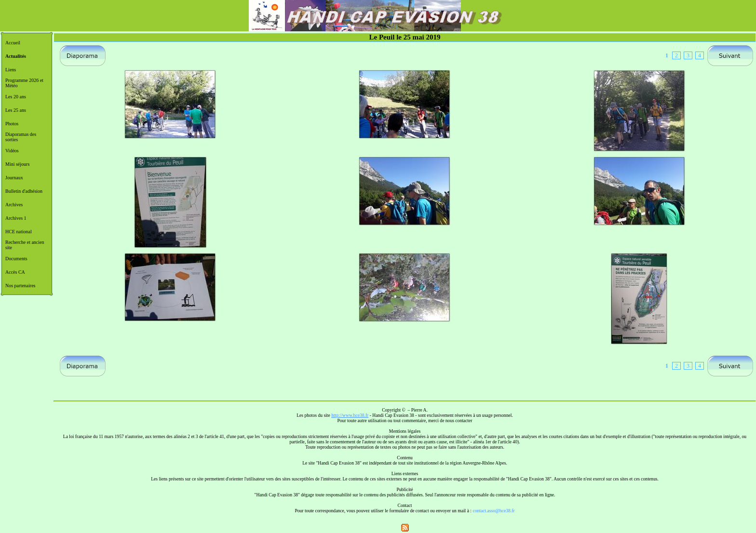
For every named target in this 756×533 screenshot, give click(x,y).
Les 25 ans (16, 110)
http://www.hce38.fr (350, 415)
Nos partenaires (20, 286)
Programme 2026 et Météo (24, 83)
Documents (16, 259)
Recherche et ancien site (25, 245)
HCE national (19, 232)
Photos (12, 124)
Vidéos (12, 151)
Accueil (13, 43)
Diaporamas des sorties (21, 137)
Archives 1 (16, 218)
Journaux (14, 178)
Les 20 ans (16, 97)
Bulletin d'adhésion (24, 191)
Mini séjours (17, 164)
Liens (11, 70)
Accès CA (15, 272)
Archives (14, 205)
